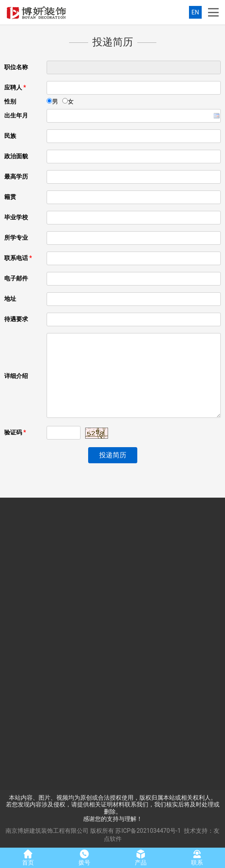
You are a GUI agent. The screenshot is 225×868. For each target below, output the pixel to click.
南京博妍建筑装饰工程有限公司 (47, 831)
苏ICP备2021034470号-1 (148, 831)
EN (195, 12)
